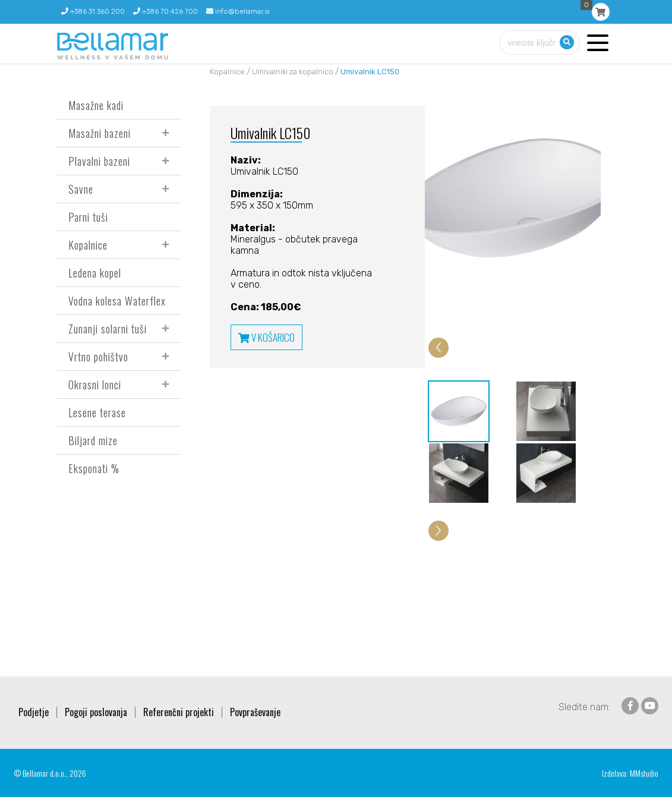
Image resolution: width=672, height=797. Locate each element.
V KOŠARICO (266, 337)
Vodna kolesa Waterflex (117, 301)
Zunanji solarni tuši (108, 329)
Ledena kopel (95, 273)
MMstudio (644, 773)
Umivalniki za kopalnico (293, 72)
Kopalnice (88, 245)
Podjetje (34, 712)
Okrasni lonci (95, 385)
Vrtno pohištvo (98, 357)
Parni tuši (88, 217)
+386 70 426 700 (165, 11)
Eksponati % (94, 468)
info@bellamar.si (238, 11)
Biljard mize (93, 440)
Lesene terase (97, 412)
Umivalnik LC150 (370, 72)
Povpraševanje (255, 712)
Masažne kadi (96, 105)
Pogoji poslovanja (96, 712)
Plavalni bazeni (99, 161)
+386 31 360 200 (93, 11)
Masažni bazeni (100, 133)
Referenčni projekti (179, 712)
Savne (81, 189)
